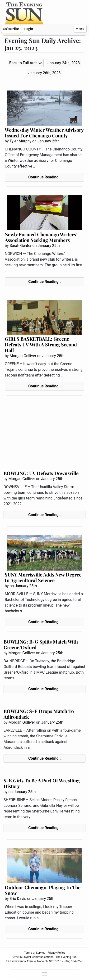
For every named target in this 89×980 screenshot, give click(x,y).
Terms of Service (35, 953)
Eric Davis (18, 899)
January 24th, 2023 (64, 63)
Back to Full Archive (26, 63)
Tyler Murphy (20, 141)
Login (29, 29)
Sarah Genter (20, 246)
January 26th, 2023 (44, 73)
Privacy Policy (56, 953)
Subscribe (11, 29)
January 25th (49, 141)
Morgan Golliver (23, 356)
